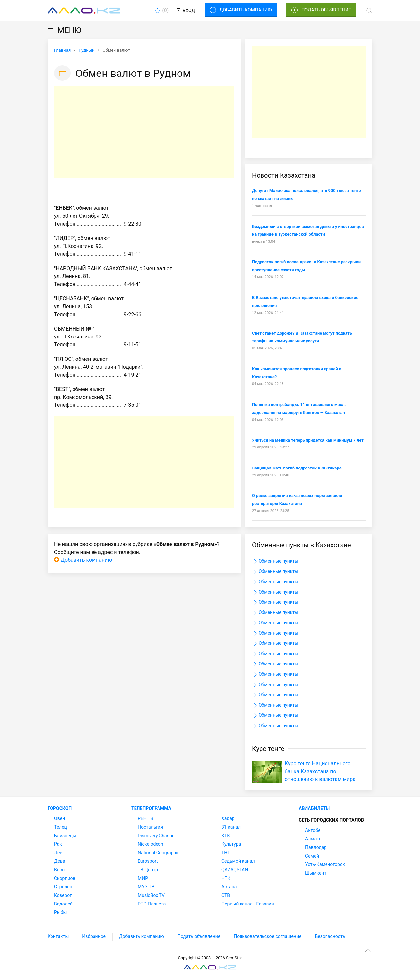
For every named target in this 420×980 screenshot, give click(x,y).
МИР (143, 878)
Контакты (58, 936)
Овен (60, 818)
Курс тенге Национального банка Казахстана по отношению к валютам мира (320, 771)
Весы (60, 870)
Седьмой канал (238, 861)
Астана (229, 887)
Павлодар (316, 847)
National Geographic (159, 853)
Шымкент (316, 873)
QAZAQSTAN (235, 870)
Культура (231, 844)
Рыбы (60, 912)
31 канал (231, 827)
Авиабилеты (314, 808)
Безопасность (330, 936)
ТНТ (226, 853)
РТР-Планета (152, 904)
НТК (226, 878)
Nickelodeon (151, 844)
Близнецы (65, 836)
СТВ (226, 895)
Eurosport (148, 861)
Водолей (63, 904)
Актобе (313, 830)
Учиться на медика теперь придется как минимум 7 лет (308, 440)
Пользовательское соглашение (267, 936)
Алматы (314, 839)
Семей (312, 856)
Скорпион (65, 878)
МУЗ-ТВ (146, 887)
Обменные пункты (275, 561)
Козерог (63, 895)
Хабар (228, 818)
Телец (61, 827)
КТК (226, 836)
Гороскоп (60, 808)
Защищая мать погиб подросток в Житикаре (297, 468)
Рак (58, 844)
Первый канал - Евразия (248, 904)
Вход (185, 11)
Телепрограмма (151, 808)
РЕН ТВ (146, 818)
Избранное (94, 936)
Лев (58, 853)
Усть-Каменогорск (325, 864)
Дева (60, 861)
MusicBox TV (151, 895)
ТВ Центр (148, 870)
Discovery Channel (157, 836)
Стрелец (63, 887)
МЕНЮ (64, 30)
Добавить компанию (241, 10)
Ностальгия (150, 827)
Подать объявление (321, 10)
